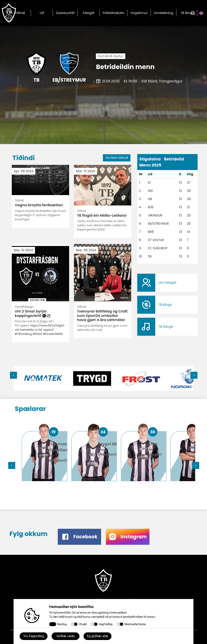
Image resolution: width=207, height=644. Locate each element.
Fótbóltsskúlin (113, 13)
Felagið (89, 13)
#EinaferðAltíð (53, 236)
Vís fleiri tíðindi (117, 158)
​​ (167, 283)
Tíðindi (20, 13)
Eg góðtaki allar (98, 636)
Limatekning (164, 13)
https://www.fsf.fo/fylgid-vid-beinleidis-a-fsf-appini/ (40, 230)
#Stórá (37, 236)
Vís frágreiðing (34, 636)
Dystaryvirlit (65, 13)
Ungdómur (139, 13)
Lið (42, 13)
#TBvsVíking (23, 236)
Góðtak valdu (66, 636)
